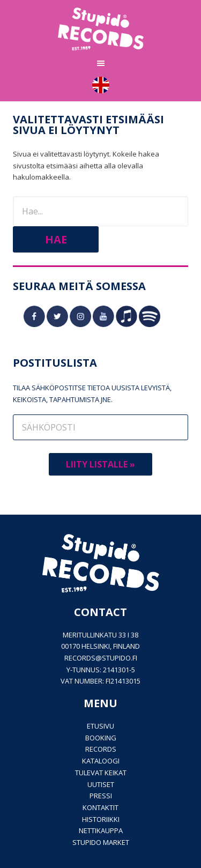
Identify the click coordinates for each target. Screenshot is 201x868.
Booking (101, 738)
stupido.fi (120, 658)
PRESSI (101, 796)
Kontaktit (100, 807)
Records (101, 749)
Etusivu (100, 726)
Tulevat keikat (101, 773)
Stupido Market (101, 842)
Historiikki (101, 819)
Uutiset (101, 784)
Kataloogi (101, 761)
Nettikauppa (101, 830)
